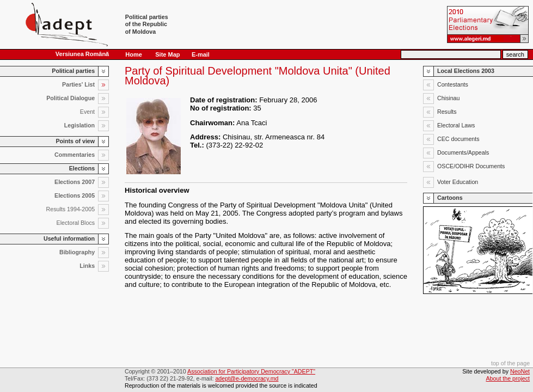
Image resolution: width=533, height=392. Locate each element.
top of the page (510, 363)
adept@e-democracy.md (247, 378)
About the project (508, 378)
